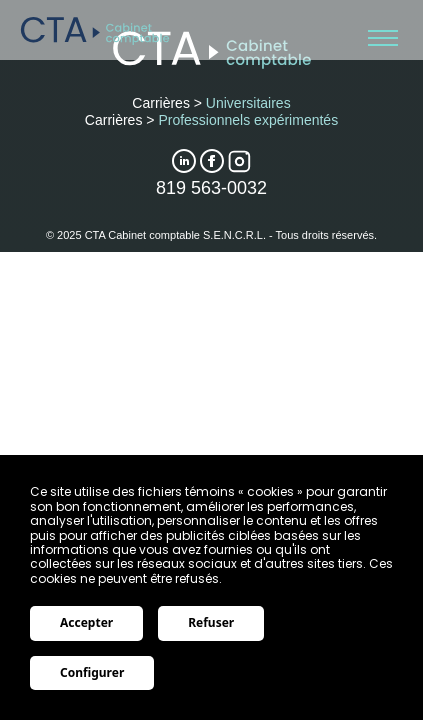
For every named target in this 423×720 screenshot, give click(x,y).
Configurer (92, 672)
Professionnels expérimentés (248, 120)
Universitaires (248, 103)
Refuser (211, 622)
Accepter (86, 622)
